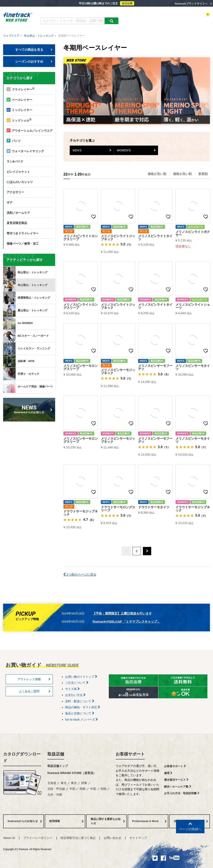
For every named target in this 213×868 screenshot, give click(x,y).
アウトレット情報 (34, 679)
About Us (9, 838)
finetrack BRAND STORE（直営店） (72, 773)
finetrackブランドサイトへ (191, 4)
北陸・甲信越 (56, 789)
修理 (168, 773)
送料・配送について (80, 701)
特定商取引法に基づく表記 (78, 838)
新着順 (203, 174)
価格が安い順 (157, 174)
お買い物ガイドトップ (81, 677)
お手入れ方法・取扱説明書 (182, 793)
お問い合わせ (113, 838)
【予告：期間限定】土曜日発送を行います (122, 613)
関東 (84, 783)
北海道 (52, 783)
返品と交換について (80, 713)
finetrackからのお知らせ (30, 409)
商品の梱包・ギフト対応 (83, 707)
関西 (83, 789)
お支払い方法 (75, 695)
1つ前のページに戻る (80, 574)
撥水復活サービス (176, 780)
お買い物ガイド (105, 12)
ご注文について (77, 683)
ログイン (170, 18)
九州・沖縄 (55, 795)
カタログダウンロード (54, 12)
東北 (64, 783)
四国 (103, 789)
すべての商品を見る (34, 50)
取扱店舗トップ (58, 766)
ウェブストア (11, 36)
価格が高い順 (182, 174)
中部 (72, 789)
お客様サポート (130, 754)
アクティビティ (152, 18)
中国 (93, 789)
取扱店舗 (56, 754)
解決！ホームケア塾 (178, 787)
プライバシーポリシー (38, 838)
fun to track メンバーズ (81, 720)
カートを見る (202, 18)
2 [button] (137, 551)
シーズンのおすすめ (34, 61)
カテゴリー (133, 18)
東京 (74, 783)
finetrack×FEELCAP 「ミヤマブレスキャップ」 (126, 621)
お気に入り (185, 18)
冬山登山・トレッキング (39, 36)
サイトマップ (138, 838)
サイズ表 (72, 689)
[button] (147, 551)
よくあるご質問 (82, 12)
